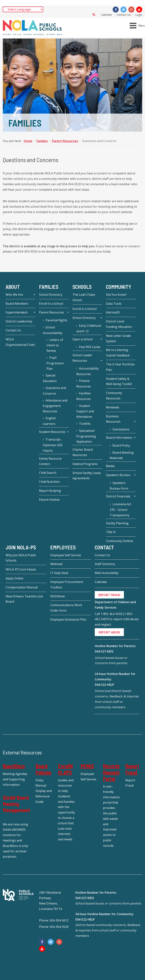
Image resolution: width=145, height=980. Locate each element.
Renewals (113, 407)
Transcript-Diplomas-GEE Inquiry (53, 445)
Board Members (17, 304)
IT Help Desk (59, 573)
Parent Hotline (49, 500)
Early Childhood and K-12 (89, 328)
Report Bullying (50, 491)
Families (49, 287)
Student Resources (52, 432)
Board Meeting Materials (122, 455)
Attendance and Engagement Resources (55, 406)
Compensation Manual (22, 587)
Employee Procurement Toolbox (67, 585)
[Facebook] (116, 10)
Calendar (107, 15)
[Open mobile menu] (138, 26)
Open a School (83, 339)
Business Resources (113, 419)
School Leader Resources (82, 358)
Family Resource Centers (50, 461)
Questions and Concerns (54, 391)
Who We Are (14, 295)
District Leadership (19, 321)
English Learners (49, 421)
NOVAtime (58, 596)
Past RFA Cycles (90, 347)
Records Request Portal (111, 772)
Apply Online (14, 578)
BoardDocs (14, 766)
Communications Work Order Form (66, 608)
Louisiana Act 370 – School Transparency (120, 510)
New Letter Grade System (118, 338)
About (13, 287)
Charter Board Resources (83, 452)
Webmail (56, 564)
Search (94, 14)
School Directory (51, 295)
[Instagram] (131, 10)
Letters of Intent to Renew (55, 345)
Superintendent (17, 312)
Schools (82, 287)
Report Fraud (132, 769)
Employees (63, 547)
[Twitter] (124, 10)
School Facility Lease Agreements (87, 476)
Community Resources (114, 396)
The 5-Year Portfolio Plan (120, 367)
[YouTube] (139, 10)
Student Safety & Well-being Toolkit (119, 381)
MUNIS (87, 766)
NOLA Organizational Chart (20, 342)
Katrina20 (113, 312)
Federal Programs (85, 464)
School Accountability (53, 330)
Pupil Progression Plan (55, 363)
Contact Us (124, 15)
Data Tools (114, 304)
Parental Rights (56, 320)
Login (139, 15)
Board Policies (43, 769)
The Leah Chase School (84, 297)
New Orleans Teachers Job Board (24, 599)
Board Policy (121, 445)
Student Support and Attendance (85, 411)
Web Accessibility (107, 573)
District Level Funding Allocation (119, 324)
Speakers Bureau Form (119, 486)
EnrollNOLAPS (65, 769)
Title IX (111, 532)
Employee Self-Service (66, 555)
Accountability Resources (87, 371)
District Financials (118, 496)
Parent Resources (51, 312)
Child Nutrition (49, 482)
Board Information (119, 438)
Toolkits (85, 424)
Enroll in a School (51, 304)
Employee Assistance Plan (68, 619)
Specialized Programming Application (86, 436)
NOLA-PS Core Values (21, 569)
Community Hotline (119, 541)
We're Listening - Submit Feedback (118, 353)
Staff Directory (105, 564)
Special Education (50, 378)
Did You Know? (116, 295)
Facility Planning (117, 523)
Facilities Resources (84, 396)
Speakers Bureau (118, 475)
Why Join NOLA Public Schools (21, 558)
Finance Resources (84, 384)
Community (119, 287)
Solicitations (121, 429)
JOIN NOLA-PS (21, 547)
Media (110, 466)
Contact (104, 547)
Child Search (48, 473)
